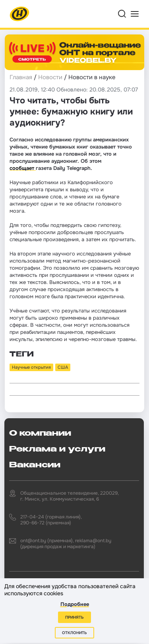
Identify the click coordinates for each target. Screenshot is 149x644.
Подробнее (75, 604)
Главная (21, 77)
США (63, 367)
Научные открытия (31, 367)
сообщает (23, 168)
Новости (50, 77)
